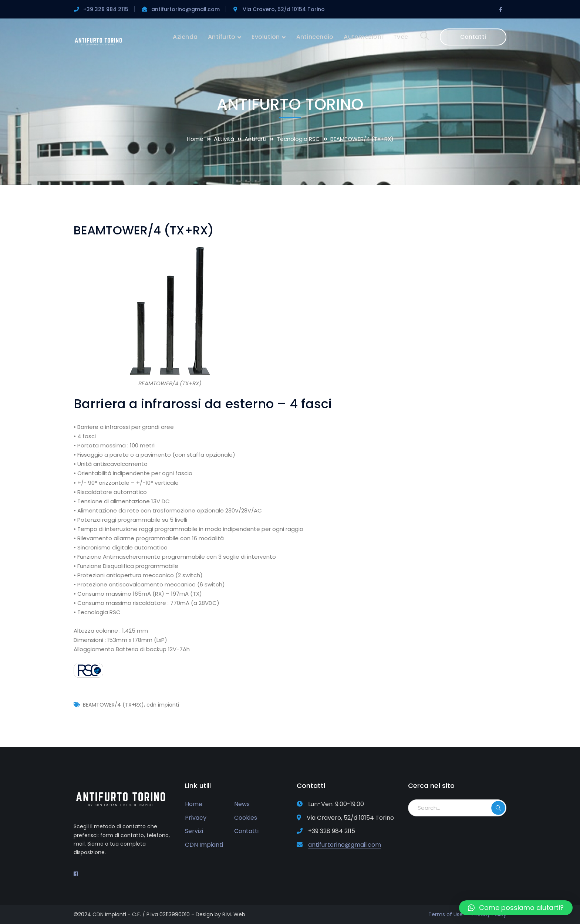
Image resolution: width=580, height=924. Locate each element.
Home (195, 139)
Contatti (473, 37)
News (242, 804)
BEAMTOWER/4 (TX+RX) (113, 705)
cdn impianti (163, 705)
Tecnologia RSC (298, 139)
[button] (516, 908)
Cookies (246, 818)
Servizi (194, 831)
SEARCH (498, 808)
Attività (224, 139)
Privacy (196, 818)
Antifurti (255, 139)
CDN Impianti (204, 845)
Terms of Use (446, 914)
